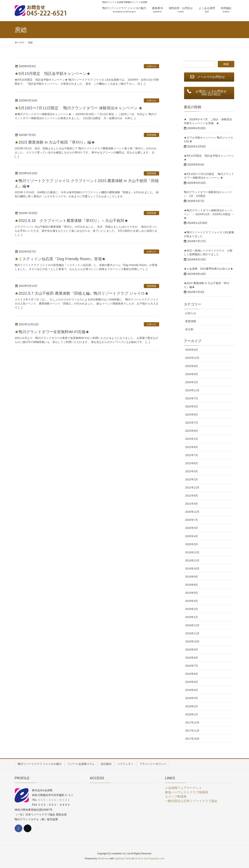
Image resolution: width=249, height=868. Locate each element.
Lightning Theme (123, 859)
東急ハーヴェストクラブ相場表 (187, 792)
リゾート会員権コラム (81, 764)
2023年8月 (192, 415)
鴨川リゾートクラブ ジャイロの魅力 (40, 764)
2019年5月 (192, 593)
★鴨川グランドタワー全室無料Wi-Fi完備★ (52, 332)
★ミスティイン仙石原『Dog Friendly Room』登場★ (60, 259)
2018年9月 (192, 650)
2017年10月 (192, 739)
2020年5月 (192, 528)
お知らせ (151, 66)
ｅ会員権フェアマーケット (183, 788)
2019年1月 (192, 617)
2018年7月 (192, 666)
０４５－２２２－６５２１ (54, 800)
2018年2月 (192, 706)
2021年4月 (192, 504)
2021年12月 (192, 488)
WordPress (103, 859)
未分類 (189, 329)
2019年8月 (192, 585)
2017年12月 (192, 722)
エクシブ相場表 (176, 797)
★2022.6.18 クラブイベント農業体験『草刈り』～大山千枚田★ (71, 221)
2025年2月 (192, 382)
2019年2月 (192, 609)
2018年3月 (192, 698)
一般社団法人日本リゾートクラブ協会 (191, 801)
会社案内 (106, 764)
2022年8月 (192, 447)
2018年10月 (192, 641)
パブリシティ (125, 764)
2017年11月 (192, 731)
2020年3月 (192, 544)
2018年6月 (192, 674)
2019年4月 (192, 601)
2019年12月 (192, 552)
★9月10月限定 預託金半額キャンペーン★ (53, 74)
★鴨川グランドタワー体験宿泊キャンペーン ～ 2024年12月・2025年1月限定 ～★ (209, 214)
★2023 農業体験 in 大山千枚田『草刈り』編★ (55, 142)
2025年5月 (192, 374)
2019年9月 (192, 577)
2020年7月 (192, 520)
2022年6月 (192, 463)
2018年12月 (192, 625)
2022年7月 (192, 455)
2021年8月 (192, 496)
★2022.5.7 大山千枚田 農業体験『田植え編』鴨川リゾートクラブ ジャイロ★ (82, 293)
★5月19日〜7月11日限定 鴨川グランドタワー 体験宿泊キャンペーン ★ (79, 108)
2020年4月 (192, 536)
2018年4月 (192, 690)
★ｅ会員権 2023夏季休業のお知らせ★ (208, 269)
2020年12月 (192, 512)
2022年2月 (192, 479)
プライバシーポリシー (153, 764)
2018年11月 (192, 633)
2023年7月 (192, 423)
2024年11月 (192, 390)
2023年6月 (192, 431)
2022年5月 (192, 471)
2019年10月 (192, 569)
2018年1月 (192, 714)
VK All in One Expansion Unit (149, 859)
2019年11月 (192, 560)
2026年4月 (192, 350)
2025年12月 (192, 358)
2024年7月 (192, 398)
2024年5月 (192, 406)
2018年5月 (192, 682)
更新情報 (151, 135)
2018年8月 (192, 658)
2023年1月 (192, 439)
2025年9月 (192, 366)
